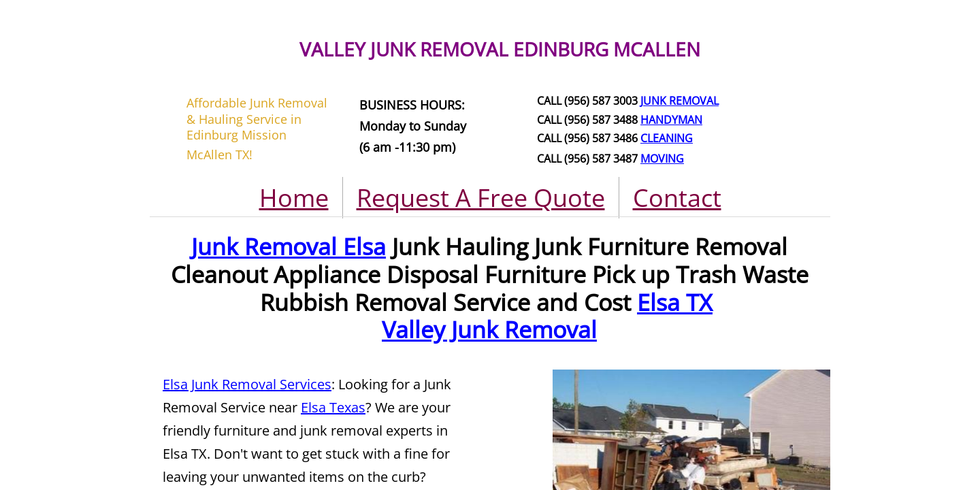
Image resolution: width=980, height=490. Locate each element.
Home (294, 198)
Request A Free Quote (481, 198)
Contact (677, 198)
